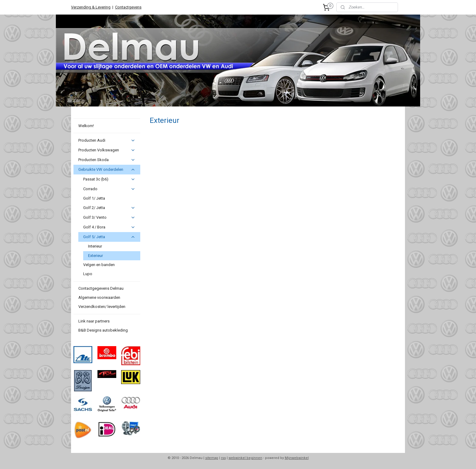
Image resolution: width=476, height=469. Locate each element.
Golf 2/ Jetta (109, 208)
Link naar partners (94, 321)
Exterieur (95, 256)
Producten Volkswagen (107, 150)
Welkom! (86, 126)
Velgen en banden (99, 265)
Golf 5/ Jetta (109, 237)
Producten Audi (107, 140)
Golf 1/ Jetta (94, 198)
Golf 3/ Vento (109, 218)
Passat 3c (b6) (109, 179)
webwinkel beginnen (245, 458)
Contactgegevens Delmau (101, 288)
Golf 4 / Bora (109, 227)
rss (223, 458)
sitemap (212, 458)
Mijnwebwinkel (297, 458)
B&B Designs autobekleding (103, 330)
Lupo (88, 274)
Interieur (95, 246)
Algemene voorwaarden (99, 297)
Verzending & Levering (91, 7)
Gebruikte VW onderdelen (107, 170)
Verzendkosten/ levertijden (102, 307)
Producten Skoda (107, 160)
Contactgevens (128, 7)
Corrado (109, 189)
